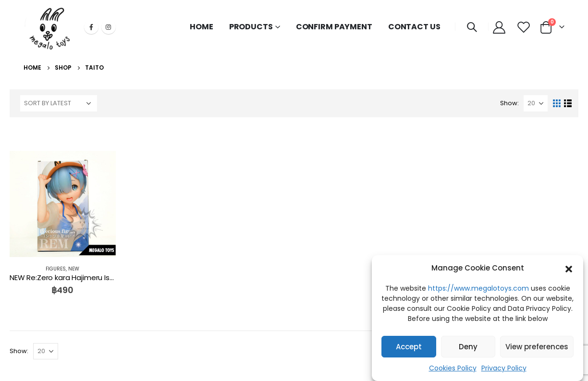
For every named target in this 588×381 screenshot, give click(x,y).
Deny (468, 347)
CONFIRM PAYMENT (334, 27)
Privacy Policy (504, 368)
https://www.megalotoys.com (478, 288)
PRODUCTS (251, 27)
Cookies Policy (453, 368)
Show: (509, 103)
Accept (409, 347)
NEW (74, 269)
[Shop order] (59, 103)
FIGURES (56, 269)
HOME (202, 27)
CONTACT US (414, 27)
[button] (569, 268)
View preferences (537, 347)
